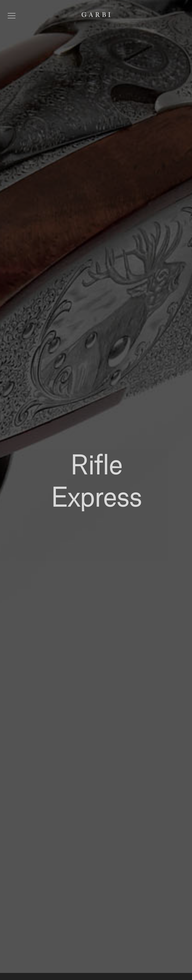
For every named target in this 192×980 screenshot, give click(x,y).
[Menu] (12, 16)
